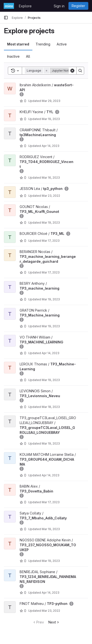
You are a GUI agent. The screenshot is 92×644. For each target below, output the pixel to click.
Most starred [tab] (18, 44)
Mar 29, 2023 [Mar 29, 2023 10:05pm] (51, 101)
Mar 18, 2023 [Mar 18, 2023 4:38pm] (51, 407)
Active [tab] (62, 44)
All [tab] (28, 56)
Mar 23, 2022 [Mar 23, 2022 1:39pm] (51, 611)
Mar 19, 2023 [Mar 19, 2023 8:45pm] (51, 326)
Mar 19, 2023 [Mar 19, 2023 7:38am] (51, 529)
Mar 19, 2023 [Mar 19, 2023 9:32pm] (51, 119)
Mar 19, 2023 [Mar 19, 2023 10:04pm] (51, 223)
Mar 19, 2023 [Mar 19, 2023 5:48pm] (51, 443)
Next (54, 622)
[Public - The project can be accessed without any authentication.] (22, 94)
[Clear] (72, 71)
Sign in (59, 6)
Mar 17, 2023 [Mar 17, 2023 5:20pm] (51, 241)
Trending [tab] (43, 44)
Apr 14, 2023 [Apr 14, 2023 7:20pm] (51, 475)
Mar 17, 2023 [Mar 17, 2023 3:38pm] (51, 502)
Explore (25, 6)
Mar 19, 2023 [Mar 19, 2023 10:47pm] (51, 561)
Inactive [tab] (13, 56)
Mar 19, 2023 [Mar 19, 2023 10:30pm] (51, 299)
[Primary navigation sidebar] (6, 18)
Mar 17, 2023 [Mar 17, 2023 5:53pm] (51, 272)
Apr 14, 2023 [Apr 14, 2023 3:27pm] (51, 146)
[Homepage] (9, 6)
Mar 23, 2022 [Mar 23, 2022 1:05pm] (51, 196)
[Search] (80, 71)
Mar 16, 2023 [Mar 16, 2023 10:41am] (51, 178)
